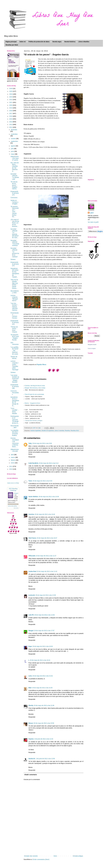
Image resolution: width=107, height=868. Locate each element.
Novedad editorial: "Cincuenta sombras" (15, 243)
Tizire (30, 481)
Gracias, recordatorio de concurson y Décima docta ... (15, 442)
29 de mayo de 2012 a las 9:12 (49, 463)
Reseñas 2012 (75, 431)
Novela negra (57, 42)
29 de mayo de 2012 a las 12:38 (46, 595)
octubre (13, 139)
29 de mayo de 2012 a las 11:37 (46, 556)
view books (16, 508)
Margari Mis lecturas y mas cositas (35, 388)
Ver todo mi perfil (93, 222)
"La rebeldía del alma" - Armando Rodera (15, 433)
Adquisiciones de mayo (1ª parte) (15, 158)
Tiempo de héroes (14, 358)
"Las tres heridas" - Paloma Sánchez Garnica (14, 307)
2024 (11, 94)
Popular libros (41, 364)
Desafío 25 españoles (48, 431)
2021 (11, 102)
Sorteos (13, 259)
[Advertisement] (54, 840)
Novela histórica (70, 42)
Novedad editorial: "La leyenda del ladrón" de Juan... (15, 233)
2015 (11, 119)
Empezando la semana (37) (15, 193)
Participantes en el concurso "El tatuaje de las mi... (15, 420)
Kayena (31, 739)
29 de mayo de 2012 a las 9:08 (42, 443)
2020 (11, 105)
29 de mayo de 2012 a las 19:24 (40, 660)
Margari (31, 631)
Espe (30, 646)
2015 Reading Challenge (13, 489)
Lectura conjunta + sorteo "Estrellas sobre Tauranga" (15, 365)
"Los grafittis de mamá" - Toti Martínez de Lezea (15, 351)
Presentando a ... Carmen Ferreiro (15, 315)
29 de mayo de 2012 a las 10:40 (45, 514)
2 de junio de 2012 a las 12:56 (45, 759)
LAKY (92, 213)
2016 (11, 116)
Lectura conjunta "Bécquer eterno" (14, 298)
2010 (11, 469)
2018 (11, 111)
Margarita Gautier (92, 345)
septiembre (14, 141)
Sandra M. (32, 759)
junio (13, 151)
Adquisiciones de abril (15, 450)
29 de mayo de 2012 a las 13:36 (44, 615)
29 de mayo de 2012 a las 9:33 (42, 481)
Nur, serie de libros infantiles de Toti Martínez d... (15, 167)
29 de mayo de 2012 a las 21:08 (44, 705)
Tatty (30, 443)
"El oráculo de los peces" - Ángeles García (14, 185)
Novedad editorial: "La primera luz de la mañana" (15, 252)
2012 (11, 127)
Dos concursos (15, 343)
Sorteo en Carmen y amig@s (14, 202)
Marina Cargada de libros (32, 403)
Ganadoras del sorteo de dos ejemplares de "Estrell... (15, 273)
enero (13, 463)
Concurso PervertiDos (15, 393)
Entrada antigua (78, 856)
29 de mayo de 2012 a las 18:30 (42, 646)
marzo (13, 457)
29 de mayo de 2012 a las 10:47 (47, 538)
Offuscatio (32, 556)
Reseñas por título (12, 45)
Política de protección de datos (39, 42)
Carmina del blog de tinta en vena (35, 386)
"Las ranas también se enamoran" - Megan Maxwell (15, 379)
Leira (30, 676)
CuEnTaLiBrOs (33, 463)
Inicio (55, 856)
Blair (30, 688)
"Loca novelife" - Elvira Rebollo (14, 411)
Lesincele (32, 595)
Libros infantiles (84, 42)
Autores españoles (36, 431)
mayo (13, 154)
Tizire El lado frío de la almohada (34, 394)
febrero (13, 460)
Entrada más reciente (31, 856)
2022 (11, 100)
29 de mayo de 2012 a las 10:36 (49, 497)
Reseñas (67, 431)
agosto (13, 146)
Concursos (14, 198)
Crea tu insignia (92, 348)
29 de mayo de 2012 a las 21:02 (42, 676)
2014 (11, 122)
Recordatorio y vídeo (15, 292)
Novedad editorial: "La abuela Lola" (15, 176)
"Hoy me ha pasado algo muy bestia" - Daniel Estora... (14, 284)
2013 (11, 124)
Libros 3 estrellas (59, 431)
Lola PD (31, 615)
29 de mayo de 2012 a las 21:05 (42, 688)
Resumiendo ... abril (15, 427)
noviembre (14, 134)
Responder (32, 457)
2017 (11, 113)
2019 (11, 108)
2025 (11, 91)
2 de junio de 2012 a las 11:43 (44, 739)
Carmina (31, 514)
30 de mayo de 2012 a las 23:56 (44, 723)
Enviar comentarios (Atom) (41, 859)
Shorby (31, 705)
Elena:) (31, 723)
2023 (11, 97)
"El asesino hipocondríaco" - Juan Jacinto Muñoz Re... (15, 212)
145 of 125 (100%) (12, 506)
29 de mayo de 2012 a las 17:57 (44, 631)
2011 (11, 466)
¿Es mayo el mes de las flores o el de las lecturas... (15, 223)
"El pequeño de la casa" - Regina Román (15, 337)
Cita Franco (32, 538)
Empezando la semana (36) (15, 386)
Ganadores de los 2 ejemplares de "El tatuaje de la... (15, 401)
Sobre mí (23, 42)
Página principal (11, 42)
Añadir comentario (31, 775)
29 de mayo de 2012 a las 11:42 (47, 571)
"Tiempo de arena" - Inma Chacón (14, 329)
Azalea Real (32, 571)
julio (12, 149)
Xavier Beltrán (33, 497)
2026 (11, 89)
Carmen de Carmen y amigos (33, 421)
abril (12, 455)
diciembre (14, 130)
